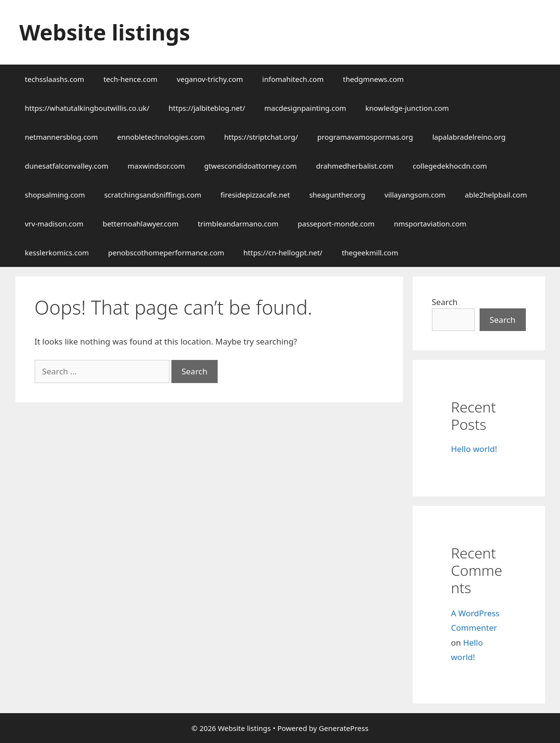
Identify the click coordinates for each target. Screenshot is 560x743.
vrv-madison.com (54, 224)
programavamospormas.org (365, 137)
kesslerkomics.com (57, 252)
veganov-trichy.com (210, 79)
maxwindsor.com (156, 166)
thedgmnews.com (373, 79)
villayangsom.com (415, 195)
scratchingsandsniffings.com (153, 195)
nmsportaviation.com (430, 224)
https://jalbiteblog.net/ (207, 108)
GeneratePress (344, 728)
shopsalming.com (55, 195)
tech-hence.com (130, 79)
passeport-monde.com (336, 224)
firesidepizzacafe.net (255, 195)
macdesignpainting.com (305, 108)
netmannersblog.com (62, 137)
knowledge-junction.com (407, 108)
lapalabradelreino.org (469, 137)
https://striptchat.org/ (261, 137)
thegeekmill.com (370, 252)
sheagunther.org (337, 195)
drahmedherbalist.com (355, 166)
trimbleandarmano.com (238, 224)
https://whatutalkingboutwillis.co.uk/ (87, 108)
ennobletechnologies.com (161, 137)
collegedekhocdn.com (450, 166)
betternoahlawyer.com (141, 224)
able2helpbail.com (496, 195)
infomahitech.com (293, 79)
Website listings (105, 32)
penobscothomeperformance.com (166, 252)
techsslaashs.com (55, 79)
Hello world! (474, 449)
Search (445, 302)
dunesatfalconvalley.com (67, 166)
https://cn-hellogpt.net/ (283, 252)
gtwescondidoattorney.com (250, 166)
